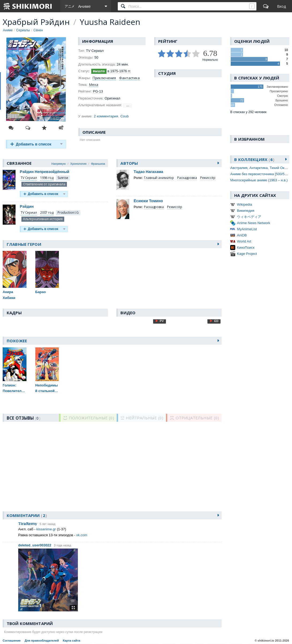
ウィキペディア (249, 217)
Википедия (246, 211)
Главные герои (24, 244)
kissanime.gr (46, 529)
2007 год (47, 212)
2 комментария (106, 116)
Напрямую (58, 164)
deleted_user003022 (35, 545)
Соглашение (12, 641)
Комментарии (27, 515)
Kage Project (247, 254)
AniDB (242, 235)
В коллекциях (254, 159)
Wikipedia (244, 204)
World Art (244, 241)
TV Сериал (29, 178)
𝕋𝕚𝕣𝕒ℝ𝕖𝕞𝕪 (28, 524)
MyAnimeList (247, 229)
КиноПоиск (246, 248)
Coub (125, 116)
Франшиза (98, 164)
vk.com (82, 535)
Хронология (78, 164)
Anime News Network (253, 223)
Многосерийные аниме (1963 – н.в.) (259, 180)
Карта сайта (72, 641)
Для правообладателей (42, 641)
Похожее (17, 341)
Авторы (129, 163)
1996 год (47, 178)
